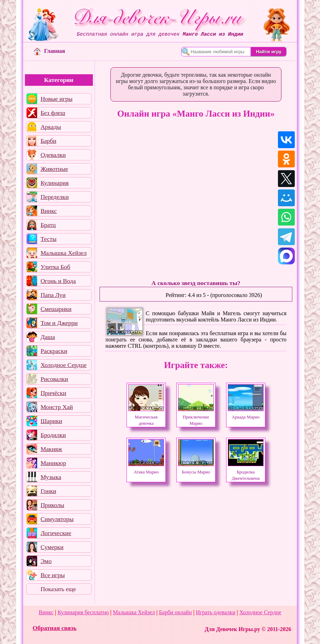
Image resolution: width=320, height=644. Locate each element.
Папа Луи (53, 295)
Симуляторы (57, 519)
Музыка (51, 477)
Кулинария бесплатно (83, 612)
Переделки (55, 197)
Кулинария (55, 183)
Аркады (51, 127)
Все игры (53, 575)
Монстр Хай (57, 407)
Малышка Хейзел (64, 253)
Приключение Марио (196, 417)
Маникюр (53, 463)
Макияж (52, 449)
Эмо (46, 561)
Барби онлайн (175, 612)
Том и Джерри (59, 323)
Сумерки (52, 547)
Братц (48, 225)
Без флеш (53, 113)
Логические (56, 533)
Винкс (49, 211)
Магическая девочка (146, 417)
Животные (55, 169)
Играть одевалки (216, 612)
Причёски (53, 393)
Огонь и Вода (58, 281)
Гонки (49, 491)
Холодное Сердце (64, 365)
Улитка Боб (56, 267)
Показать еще (58, 589)
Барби (49, 141)
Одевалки (53, 155)
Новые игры (57, 99)
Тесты (49, 239)
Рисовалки (55, 379)
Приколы (53, 505)
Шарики (52, 421)
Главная (49, 51)
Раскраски (54, 351)
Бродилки (53, 435)
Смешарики (56, 309)
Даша (48, 337)
